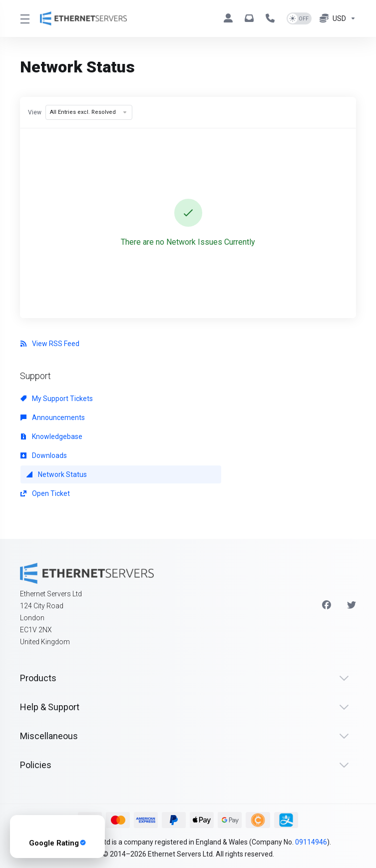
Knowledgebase (51, 436)
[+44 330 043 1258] (272, 18)
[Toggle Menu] (24, 18)
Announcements (53, 418)
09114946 (311, 842)
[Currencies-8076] (336, 18)
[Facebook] (327, 605)
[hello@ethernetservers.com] (251, 18)
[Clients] (230, 18)
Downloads (44, 455)
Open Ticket (45, 493)
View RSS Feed (50, 344)
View (35, 112)
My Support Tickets (57, 399)
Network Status (57, 474)
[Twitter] (352, 605)
